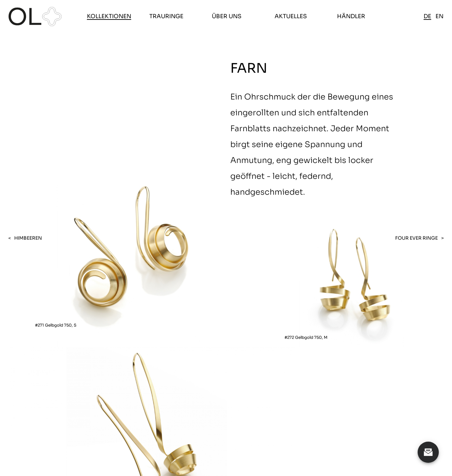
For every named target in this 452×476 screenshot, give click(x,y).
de (427, 16)
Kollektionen (109, 16)
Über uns (227, 16)
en (439, 16)
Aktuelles (291, 16)
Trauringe (166, 16)
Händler (351, 16)
